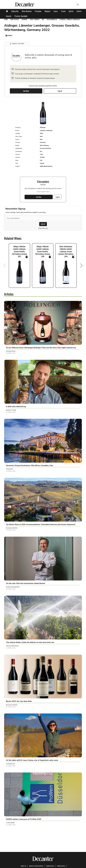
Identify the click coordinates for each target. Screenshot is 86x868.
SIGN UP (43, 224)
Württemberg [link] (35, 19)
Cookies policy (50, 866)
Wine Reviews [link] (15, 19)
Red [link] (43, 19)
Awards (9, 16)
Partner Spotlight (21, 16)
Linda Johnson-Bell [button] (13, 646)
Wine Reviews (27, 11)
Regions (48, 11)
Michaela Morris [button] (12, 528)
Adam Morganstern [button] (13, 587)
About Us (23, 866)
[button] (17, 44)
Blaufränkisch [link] (52, 19)
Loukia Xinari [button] (10, 823)
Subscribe (15, 11)
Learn (56, 11)
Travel (63, 11)
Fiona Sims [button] (9, 469)
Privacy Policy (61, 866)
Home (6, 19)
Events (79, 11)
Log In (60, 91)
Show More (43, 228)
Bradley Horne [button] (11, 410)
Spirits (71, 11)
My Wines (9, 35)
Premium (38, 11)
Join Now (26, 91)
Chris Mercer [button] (10, 764)
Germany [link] (24, 19)
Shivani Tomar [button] (11, 351)
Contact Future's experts (36, 866)
